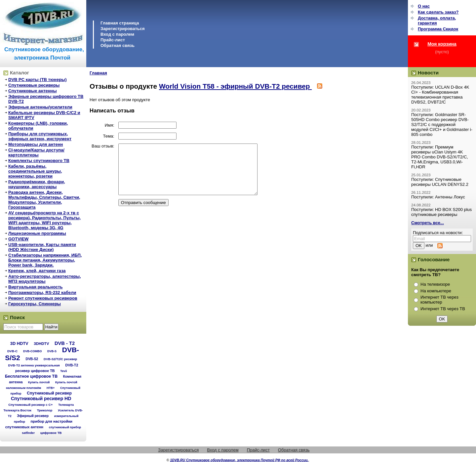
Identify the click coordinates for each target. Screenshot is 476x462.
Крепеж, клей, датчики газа (37, 271)
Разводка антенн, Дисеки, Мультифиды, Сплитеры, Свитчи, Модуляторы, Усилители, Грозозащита (44, 200)
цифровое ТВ (51, 433)
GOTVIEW (18, 239)
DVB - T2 (65, 343)
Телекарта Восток (18, 410)
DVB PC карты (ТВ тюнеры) (38, 80)
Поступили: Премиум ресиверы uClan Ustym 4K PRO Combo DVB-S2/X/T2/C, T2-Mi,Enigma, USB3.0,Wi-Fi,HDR (440, 157)
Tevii (63, 371)
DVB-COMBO (33, 351)
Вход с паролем (117, 34)
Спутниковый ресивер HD (41, 399)
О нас (424, 6)
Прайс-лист (113, 40)
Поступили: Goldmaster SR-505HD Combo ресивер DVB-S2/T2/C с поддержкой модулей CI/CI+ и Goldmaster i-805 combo (442, 125)
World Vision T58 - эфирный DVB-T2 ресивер (235, 86)
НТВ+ (51, 388)
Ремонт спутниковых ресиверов (43, 298)
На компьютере (436, 291)
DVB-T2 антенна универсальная (34, 365)
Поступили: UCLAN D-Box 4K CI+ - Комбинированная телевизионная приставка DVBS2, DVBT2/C (440, 95)
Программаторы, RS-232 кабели (42, 293)
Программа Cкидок (438, 29)
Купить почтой (39, 382)
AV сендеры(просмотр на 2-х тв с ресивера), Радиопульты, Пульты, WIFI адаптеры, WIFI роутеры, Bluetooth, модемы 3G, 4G (44, 220)
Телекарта (66, 405)
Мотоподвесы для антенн (36, 144)
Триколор (45, 410)
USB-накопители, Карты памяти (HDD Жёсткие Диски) (42, 247)
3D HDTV (19, 343)
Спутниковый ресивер (49, 393)
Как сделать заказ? (438, 12)
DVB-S (52, 351)
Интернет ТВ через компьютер (439, 300)
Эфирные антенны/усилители (40, 107)
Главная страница (120, 23)
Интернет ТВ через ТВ (443, 309)
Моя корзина (442, 44)
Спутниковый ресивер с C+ (30, 405)
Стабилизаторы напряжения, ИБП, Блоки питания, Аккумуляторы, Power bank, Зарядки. (45, 260)
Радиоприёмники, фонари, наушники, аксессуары (37, 184)
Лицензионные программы (37, 233)
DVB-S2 (32, 359)
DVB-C (12, 351)
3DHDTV (41, 344)
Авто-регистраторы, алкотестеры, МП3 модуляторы (45, 279)
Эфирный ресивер (33, 416)
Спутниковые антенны (33, 91)
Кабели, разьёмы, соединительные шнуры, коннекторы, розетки (35, 171)
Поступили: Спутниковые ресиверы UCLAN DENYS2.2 (440, 182)
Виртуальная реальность (36, 287)
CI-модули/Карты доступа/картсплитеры (36, 152)
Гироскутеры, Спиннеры (35, 304)
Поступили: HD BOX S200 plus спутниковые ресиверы (441, 212)
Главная (98, 73)
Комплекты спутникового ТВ (39, 161)
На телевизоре (435, 284)
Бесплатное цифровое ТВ (31, 376)
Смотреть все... (428, 223)
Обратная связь (118, 45)
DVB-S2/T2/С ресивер (60, 359)
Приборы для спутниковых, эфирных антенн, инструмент (40, 136)
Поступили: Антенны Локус (438, 197)
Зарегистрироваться (123, 29)
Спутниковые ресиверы (34, 85)
